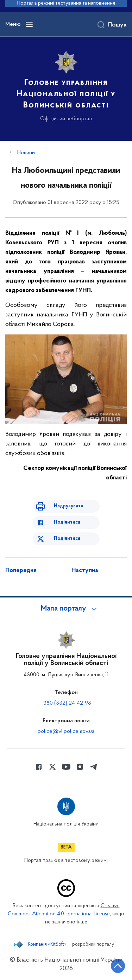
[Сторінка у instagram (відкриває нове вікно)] (80, 767)
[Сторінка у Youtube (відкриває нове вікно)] (66, 767)
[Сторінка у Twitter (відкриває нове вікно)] (52, 767)
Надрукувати (69, 506)
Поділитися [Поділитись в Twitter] (67, 539)
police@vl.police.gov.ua (66, 731)
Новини (26, 153)
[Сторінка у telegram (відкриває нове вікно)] (94, 767)
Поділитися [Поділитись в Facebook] (67, 522)
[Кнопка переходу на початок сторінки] (118, 966)
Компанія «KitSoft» (47, 945)
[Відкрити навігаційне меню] (29, 24)
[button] (66, 609)
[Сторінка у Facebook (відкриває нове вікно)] (39, 767)
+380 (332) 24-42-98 (66, 703)
